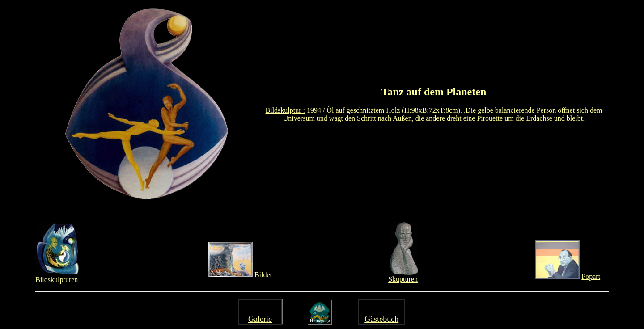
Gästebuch (381, 319)
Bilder (263, 275)
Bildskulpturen (57, 280)
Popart (591, 276)
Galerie (260, 319)
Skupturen (403, 279)
